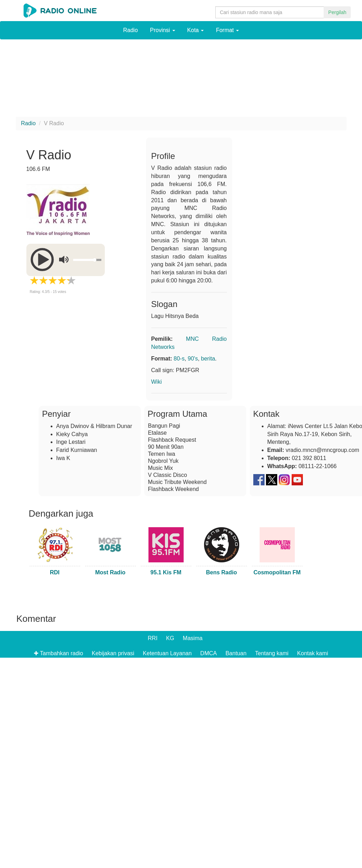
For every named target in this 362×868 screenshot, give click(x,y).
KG (170, 638)
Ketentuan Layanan (167, 653)
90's (193, 359)
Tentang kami (272, 653)
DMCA (208, 653)
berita (208, 359)
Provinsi (162, 30)
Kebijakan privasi (113, 653)
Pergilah (337, 12)
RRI (153, 638)
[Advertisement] (69, 80)
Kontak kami (313, 653)
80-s (179, 359)
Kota (195, 30)
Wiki (157, 382)
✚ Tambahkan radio (58, 653)
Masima (193, 638)
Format (227, 30)
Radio (131, 30)
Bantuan (236, 653)
